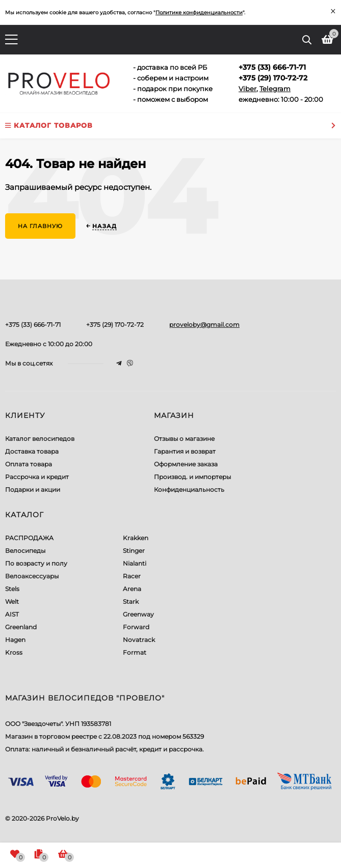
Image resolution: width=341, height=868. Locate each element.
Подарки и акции (33, 489)
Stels (12, 589)
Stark (131, 601)
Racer (132, 576)
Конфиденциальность (189, 489)
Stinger (134, 551)
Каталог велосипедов (40, 439)
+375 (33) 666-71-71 (33, 325)
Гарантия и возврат (185, 451)
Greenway (138, 614)
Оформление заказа (186, 464)
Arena (132, 589)
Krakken (136, 538)
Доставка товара (32, 451)
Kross (14, 652)
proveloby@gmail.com (204, 325)
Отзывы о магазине (184, 439)
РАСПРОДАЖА (29, 538)
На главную (40, 226)
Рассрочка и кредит (37, 477)
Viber (247, 89)
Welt (12, 601)
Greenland (21, 627)
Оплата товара (29, 464)
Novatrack (139, 640)
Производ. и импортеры (192, 477)
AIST (12, 614)
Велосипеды (25, 551)
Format (135, 652)
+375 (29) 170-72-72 (115, 325)
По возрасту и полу (36, 563)
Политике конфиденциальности (199, 12)
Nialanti (135, 563)
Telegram (275, 89)
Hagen (15, 640)
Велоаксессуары (32, 576)
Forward (136, 627)
